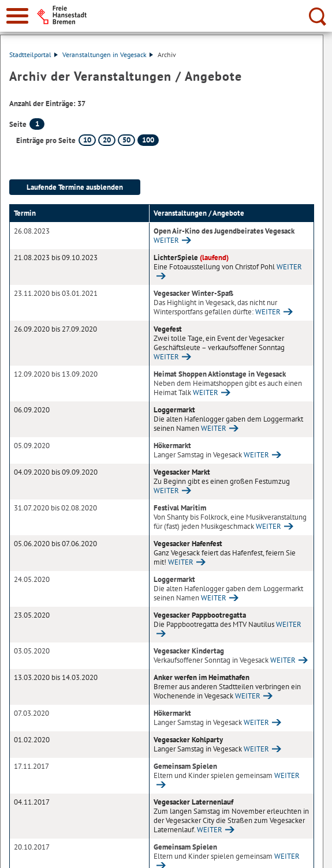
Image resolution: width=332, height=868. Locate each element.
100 (148, 140)
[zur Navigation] (17, 16)
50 (126, 140)
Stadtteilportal (33, 55)
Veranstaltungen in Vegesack (108, 55)
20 (107, 140)
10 (87, 140)
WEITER (166, 240)
